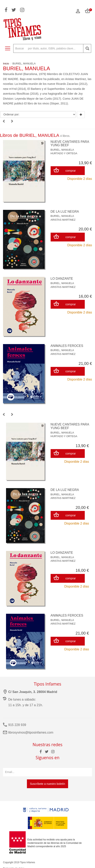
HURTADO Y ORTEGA (64, 153)
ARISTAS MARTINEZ (63, 220)
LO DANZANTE (62, 279)
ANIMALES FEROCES (67, 346)
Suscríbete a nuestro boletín (47, 784)
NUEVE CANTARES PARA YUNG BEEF (70, 144)
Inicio (6, 64)
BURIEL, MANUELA (62, 150)
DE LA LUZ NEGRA (65, 212)
